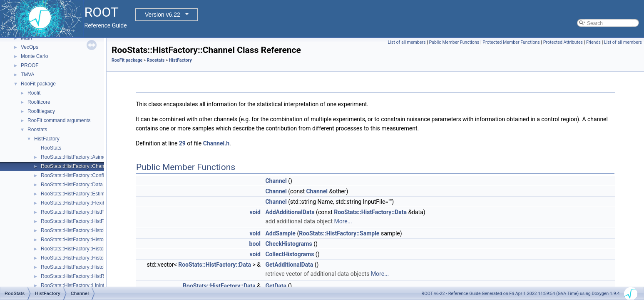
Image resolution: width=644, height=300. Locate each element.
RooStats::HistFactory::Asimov (75, 157)
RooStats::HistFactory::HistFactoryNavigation (91, 212)
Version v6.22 (163, 15)
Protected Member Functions (511, 42)
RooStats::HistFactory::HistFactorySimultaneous (94, 221)
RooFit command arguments (59, 120)
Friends (593, 42)
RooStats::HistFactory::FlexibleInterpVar (85, 203)
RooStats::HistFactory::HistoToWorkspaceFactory (96, 258)
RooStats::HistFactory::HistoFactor (79, 230)
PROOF (30, 65)
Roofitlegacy (41, 111)
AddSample (280, 233)
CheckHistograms (288, 244)
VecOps (30, 47)
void (255, 212)
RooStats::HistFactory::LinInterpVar (80, 285)
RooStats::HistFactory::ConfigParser (81, 175)
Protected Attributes (563, 42)
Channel (276, 181)
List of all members (407, 42)
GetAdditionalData (289, 265)
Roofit (34, 93)
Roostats (37, 130)
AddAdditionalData (290, 212)
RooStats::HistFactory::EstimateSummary (87, 194)
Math (26, 38)
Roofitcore (39, 102)
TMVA (27, 75)
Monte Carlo (34, 56)
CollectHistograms (290, 254)
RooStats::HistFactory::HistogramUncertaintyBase (96, 240)
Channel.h (216, 143)
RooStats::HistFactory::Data (72, 185)
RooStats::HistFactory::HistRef (75, 276)
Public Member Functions (454, 42)
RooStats (51, 148)
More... (343, 221)
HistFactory (47, 139)
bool (255, 244)
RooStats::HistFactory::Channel (76, 166)
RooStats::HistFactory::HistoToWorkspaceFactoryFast (101, 267)
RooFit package (38, 84)
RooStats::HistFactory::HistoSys (76, 249)
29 (182, 143)
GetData (276, 286)
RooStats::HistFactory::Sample (339, 233)
